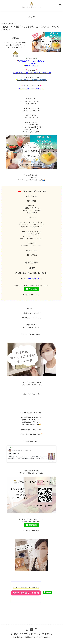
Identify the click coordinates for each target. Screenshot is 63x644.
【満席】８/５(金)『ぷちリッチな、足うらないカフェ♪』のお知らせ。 (31, 28)
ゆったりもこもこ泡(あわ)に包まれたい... (32, 89)
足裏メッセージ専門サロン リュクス (32, 634)
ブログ (32, 17)
